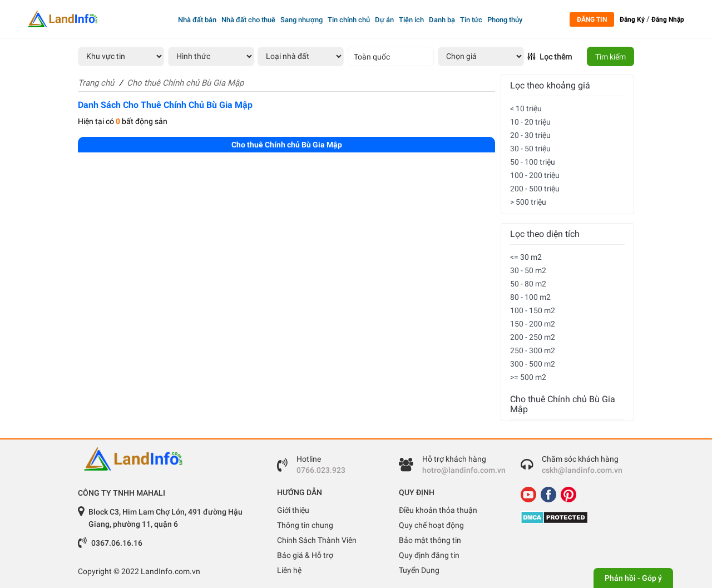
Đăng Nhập (668, 19)
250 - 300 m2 (533, 350)
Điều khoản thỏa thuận (438, 510)
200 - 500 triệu (535, 189)
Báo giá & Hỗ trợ (305, 555)
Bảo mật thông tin (430, 540)
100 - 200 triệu (535, 175)
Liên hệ (289, 570)
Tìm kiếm (610, 57)
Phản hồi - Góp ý (633, 578)
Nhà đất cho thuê (248, 20)
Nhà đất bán (197, 20)
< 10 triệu (526, 108)
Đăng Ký (632, 19)
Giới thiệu (293, 510)
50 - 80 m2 (528, 284)
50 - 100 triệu (533, 162)
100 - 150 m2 (533, 310)
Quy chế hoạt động (431, 525)
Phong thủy (505, 20)
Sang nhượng (301, 20)
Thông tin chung (305, 525)
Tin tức (471, 20)
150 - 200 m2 (533, 324)
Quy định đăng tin (429, 555)
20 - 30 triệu (530, 135)
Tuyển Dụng (419, 570)
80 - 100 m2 (530, 297)
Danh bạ (442, 20)
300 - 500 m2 (533, 364)
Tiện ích (411, 20)
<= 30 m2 (526, 257)
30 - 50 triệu (530, 149)
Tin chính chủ (349, 20)
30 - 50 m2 (528, 270)
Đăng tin (592, 19)
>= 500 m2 (528, 377)
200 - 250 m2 (533, 337)
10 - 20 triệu (530, 122)
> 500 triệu (528, 202)
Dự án (384, 20)
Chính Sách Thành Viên (317, 540)
